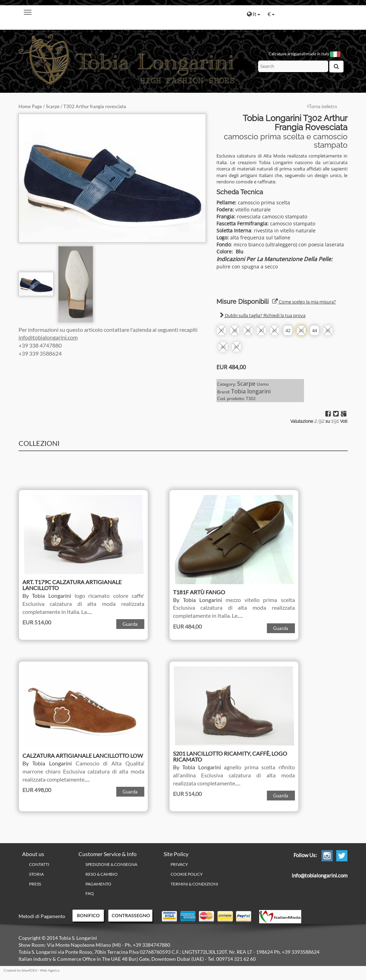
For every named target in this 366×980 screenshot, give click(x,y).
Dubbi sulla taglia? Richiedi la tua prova (263, 315)
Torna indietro (322, 106)
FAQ (90, 893)
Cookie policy (187, 874)
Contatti (39, 864)
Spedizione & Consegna (111, 864)
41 (275, 330)
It (254, 14)
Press (35, 884)
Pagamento (98, 884)
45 (328, 330)
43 (301, 330)
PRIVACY (179, 864)
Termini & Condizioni (194, 884)
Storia (36, 874)
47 (236, 347)
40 (261, 330)
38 (235, 330)
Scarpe (53, 106)
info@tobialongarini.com (48, 337)
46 (223, 347)
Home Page (30, 106)
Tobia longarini (251, 391)
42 (288, 330)
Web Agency (50, 970)
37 (221, 330)
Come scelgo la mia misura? (304, 302)
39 (248, 330)
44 (315, 330)
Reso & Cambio (102, 874)
